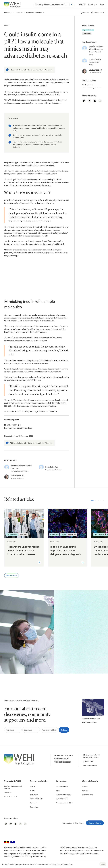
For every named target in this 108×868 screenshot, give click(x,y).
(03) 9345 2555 (88, 762)
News (6, 25)
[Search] (51, 5)
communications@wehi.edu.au (92, 88)
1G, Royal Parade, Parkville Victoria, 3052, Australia (92, 756)
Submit (64, 730)
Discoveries (87, 34)
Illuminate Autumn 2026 (91, 719)
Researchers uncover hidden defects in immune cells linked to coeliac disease (23, 550)
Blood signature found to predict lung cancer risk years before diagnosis (66, 550)
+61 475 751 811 (88, 85)
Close (103, 864)
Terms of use (68, 864)
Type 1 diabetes (88, 30)
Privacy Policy (56, 864)
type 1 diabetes (54, 103)
